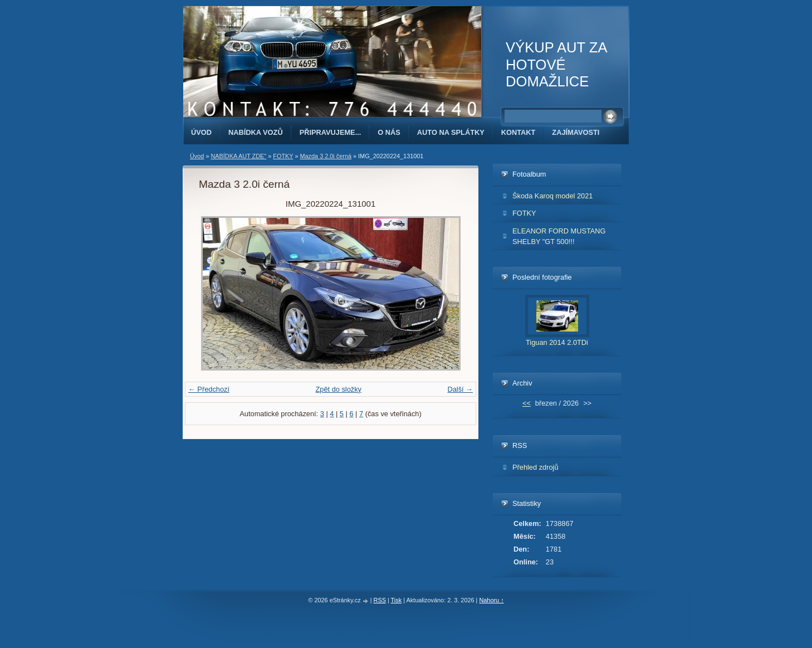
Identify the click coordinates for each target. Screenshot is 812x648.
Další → (460, 389)
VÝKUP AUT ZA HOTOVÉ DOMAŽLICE (556, 64)
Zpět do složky (338, 389)
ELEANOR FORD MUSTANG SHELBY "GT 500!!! (559, 236)
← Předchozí (209, 389)
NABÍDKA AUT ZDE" (238, 156)
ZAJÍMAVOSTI (576, 132)
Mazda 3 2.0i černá (326, 156)
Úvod (201, 132)
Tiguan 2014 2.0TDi (557, 342)
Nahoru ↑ (491, 600)
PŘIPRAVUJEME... (331, 132)
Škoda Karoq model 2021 (552, 196)
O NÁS (389, 132)
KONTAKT (518, 132)
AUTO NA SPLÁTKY (451, 132)
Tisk (397, 600)
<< (527, 403)
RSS (380, 600)
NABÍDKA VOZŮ (256, 132)
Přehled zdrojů (535, 467)
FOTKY (283, 156)
